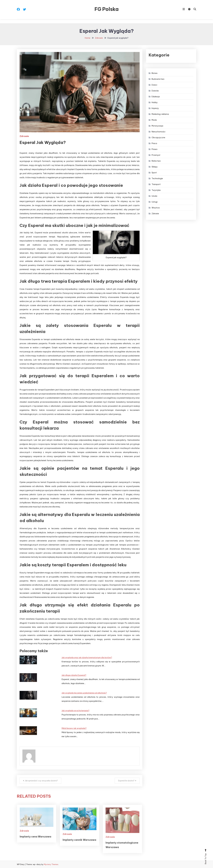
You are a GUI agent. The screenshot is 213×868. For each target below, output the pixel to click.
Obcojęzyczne (158, 138)
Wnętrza (156, 208)
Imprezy (155, 108)
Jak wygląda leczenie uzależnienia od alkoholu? (84, 693)
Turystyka (156, 190)
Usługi (155, 202)
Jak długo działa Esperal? (74, 675)
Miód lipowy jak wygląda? (74, 728)
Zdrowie (24, 136)
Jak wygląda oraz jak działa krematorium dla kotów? (87, 657)
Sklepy (155, 167)
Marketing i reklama (160, 114)
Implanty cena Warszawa (35, 845)
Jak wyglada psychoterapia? (75, 711)
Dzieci (154, 85)
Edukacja (156, 97)
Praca (154, 143)
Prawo (155, 149)
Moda (154, 120)
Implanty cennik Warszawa (79, 848)
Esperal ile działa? (126, 781)
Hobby (155, 102)
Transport (156, 184)
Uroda (154, 196)
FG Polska (107, 9)
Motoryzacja (157, 126)
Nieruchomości (158, 132)
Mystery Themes (51, 864)
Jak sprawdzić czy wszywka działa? (41, 781)
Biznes (155, 73)
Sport (154, 173)
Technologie (157, 178)
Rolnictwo (156, 161)
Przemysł (156, 155)
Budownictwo (158, 79)
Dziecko (155, 91)
